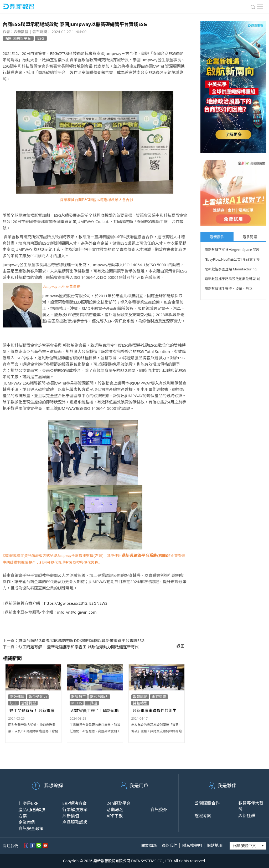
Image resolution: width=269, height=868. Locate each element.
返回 (180, 646)
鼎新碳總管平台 (18, 38)
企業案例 (27, 822)
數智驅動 (140, 697)
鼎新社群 (247, 816)
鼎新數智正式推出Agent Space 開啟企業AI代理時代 (232, 250)
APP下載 (115, 816)
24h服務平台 (119, 803)
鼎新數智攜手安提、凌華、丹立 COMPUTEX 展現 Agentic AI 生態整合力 (232, 289)
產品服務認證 (75, 822)
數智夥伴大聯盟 (251, 806)
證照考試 (203, 816)
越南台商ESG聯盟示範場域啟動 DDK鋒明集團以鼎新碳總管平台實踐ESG (81, 640)
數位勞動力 (38, 697)
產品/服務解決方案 (32, 813)
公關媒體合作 (207, 803)
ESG (41, 38)
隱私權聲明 (192, 846)
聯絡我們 (170, 846)
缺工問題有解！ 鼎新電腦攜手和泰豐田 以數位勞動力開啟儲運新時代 (79, 647)
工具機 (92, 703)
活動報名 (115, 810)
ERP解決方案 (74, 803)
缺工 (13, 703)
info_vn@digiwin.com (77, 612)
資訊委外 (159, 810)
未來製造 (159, 697)
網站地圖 (215, 846)
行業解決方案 (75, 810)
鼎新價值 (71, 816)
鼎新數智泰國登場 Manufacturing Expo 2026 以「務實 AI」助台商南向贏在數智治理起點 (232, 270)
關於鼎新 (149, 846)
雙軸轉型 (140, 703)
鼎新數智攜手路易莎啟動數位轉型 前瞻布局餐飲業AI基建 (232, 280)
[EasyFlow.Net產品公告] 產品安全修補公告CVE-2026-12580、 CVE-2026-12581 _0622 (233, 260)
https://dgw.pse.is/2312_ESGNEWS (76, 603)
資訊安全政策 (31, 829)
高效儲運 (17, 697)
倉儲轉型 (29, 703)
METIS (77, 703)
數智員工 (79, 697)
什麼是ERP (29, 803)
